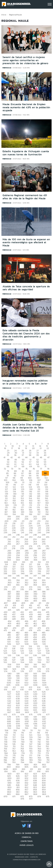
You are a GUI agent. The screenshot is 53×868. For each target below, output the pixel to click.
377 (14, 589)
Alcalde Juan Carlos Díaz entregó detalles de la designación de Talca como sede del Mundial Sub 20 (23, 428)
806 (35, 767)
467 (35, 626)
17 (12, 448)
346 (26, 576)
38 (30, 455)
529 (5, 653)
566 (35, 667)
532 (31, 653)
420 (14, 608)
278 (14, 548)
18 (19, 448)
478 (30, 630)
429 (44, 610)
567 (44, 667)
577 (31, 671)
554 (22, 662)
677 (48, 714)
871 (14, 796)
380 (39, 589)
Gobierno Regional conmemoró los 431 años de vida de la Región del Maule (25, 197)
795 (31, 762)
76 (34, 469)
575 (14, 671)
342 (39, 573)
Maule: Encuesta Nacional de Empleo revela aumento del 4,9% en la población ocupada (26, 107)
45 (34, 457)
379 (31, 589)
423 (39, 608)
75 (26, 469)
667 (9, 712)
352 (31, 578)
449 (14, 619)
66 (8, 466)
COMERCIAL (27, 837)
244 (48, 532)
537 (26, 655)
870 (6, 796)
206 (26, 519)
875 (48, 796)
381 (48, 589)
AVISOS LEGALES (26, 845)
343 (48, 573)
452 (39, 619)
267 (18, 544)
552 (5, 662)
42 (12, 457)
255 (48, 537)
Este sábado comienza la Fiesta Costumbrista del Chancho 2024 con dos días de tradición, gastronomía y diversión (26, 335)
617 (14, 689)
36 (15, 455)
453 (48, 619)
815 (14, 771)
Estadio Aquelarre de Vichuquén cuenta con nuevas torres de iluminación (26, 153)
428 (35, 610)
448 (5, 619)
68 (23, 466)
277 (5, 548)
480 (48, 630)
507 (18, 644)
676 (39, 714)
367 (26, 585)
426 (18, 610)
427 (26, 610)
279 (22, 548)
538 (35, 655)
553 (14, 662)
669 (27, 712)
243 (39, 532)
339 (14, 573)
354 (48, 578)
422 (31, 608)
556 (39, 662)
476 (14, 630)
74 (19, 469)
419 (5, 608)
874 (39, 796)
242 (31, 532)
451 (31, 619)
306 (35, 560)
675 (31, 714)
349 (5, 578)
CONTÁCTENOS (27, 841)
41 (4, 457)
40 (45, 455)
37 (23, 455)
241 (23, 532)
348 (43, 576)
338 (5, 573)
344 (9, 576)
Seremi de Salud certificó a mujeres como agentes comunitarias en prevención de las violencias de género (25, 60)
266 (9, 544)
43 (19, 457)
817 (31, 771)
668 (18, 712)
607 (26, 685)
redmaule (7, 68)
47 (48, 457)
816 (22, 771)
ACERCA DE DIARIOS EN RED (27, 833)
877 (31, 799)
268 (26, 544)
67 (16, 466)
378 (22, 589)
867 (26, 794)
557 (48, 662)
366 (18, 585)
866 (18, 794)
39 (38, 455)
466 (27, 626)
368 (35, 585)
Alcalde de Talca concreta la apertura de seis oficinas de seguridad (26, 288)
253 (31, 537)
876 (22, 799)
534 (48, 653)
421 (22, 608)
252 (22, 537)
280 (31, 548)
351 (23, 578)
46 (41, 457)
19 (26, 448)
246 (18, 535)
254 (39, 537)
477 (22, 630)
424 (47, 608)
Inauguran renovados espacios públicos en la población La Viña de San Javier (25, 382)
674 (22, 714)
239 (5, 532)
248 (35, 535)
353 (39, 578)
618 (22, 689)
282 (48, 548)
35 (8, 455)
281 (39, 548)
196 (31, 514)
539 (44, 655)
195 (22, 514)
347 (35, 576)
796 (39, 762)
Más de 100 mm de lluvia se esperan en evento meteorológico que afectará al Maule (26, 242)
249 (44, 535)
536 (18, 655)
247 (26, 535)
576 (22, 671)
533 (39, 653)
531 (23, 653)
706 (35, 728)
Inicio (4, 15)
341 (31, 573)
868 (35, 794)
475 (5, 630)
